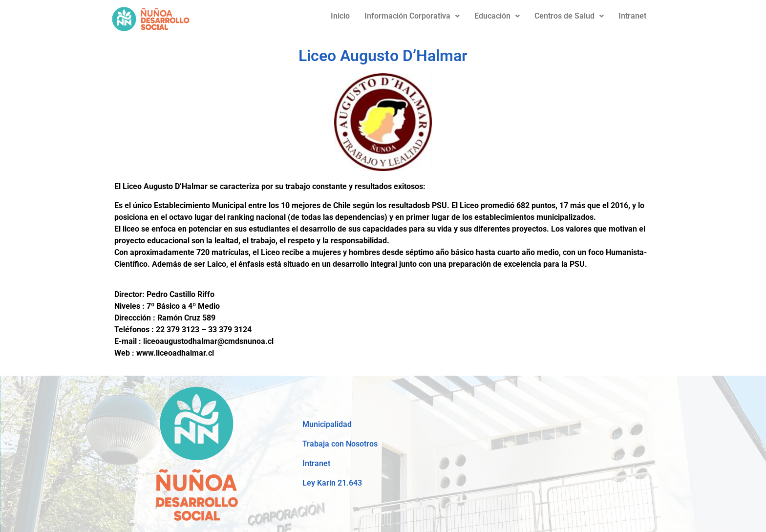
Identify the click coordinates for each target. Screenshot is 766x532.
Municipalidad (327, 424)
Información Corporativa (412, 16)
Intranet (632, 16)
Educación (497, 16)
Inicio (340, 16)
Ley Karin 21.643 (332, 483)
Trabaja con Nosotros (340, 444)
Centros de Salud (569, 16)
